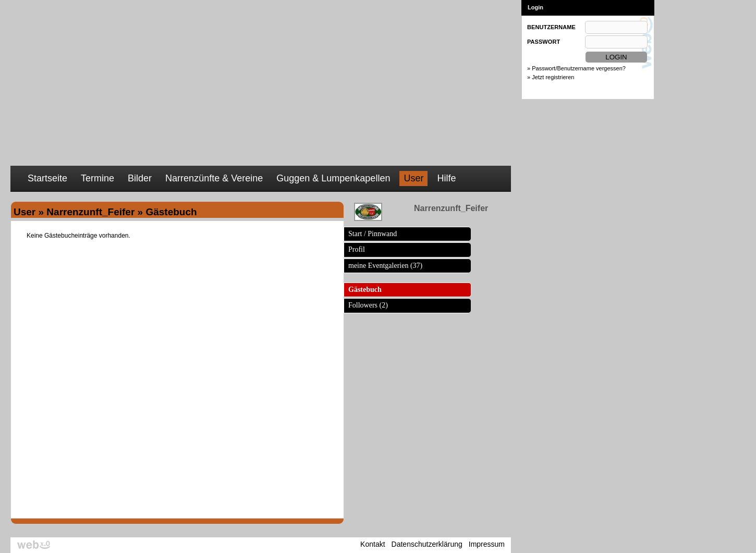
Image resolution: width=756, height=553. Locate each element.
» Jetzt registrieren (551, 77)
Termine (97, 178)
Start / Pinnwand (373, 234)
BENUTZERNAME (551, 27)
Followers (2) (368, 305)
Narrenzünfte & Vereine (214, 178)
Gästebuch (365, 290)
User (413, 178)
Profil (357, 249)
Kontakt (373, 544)
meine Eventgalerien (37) (385, 266)
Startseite (47, 178)
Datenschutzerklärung (427, 544)
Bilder (140, 178)
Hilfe (446, 178)
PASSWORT (544, 42)
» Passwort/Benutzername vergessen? (576, 68)
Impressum (487, 544)
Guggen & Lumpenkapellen (333, 178)
